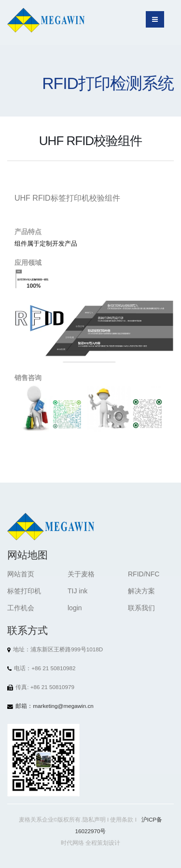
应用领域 (28, 263)
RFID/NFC (144, 574)
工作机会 (21, 608)
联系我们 (141, 608)
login (75, 608)
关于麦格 (81, 574)
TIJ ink (77, 591)
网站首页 (21, 574)
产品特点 (28, 232)
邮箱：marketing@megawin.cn (55, 706)
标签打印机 (24, 591)
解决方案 (141, 591)
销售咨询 (28, 378)
